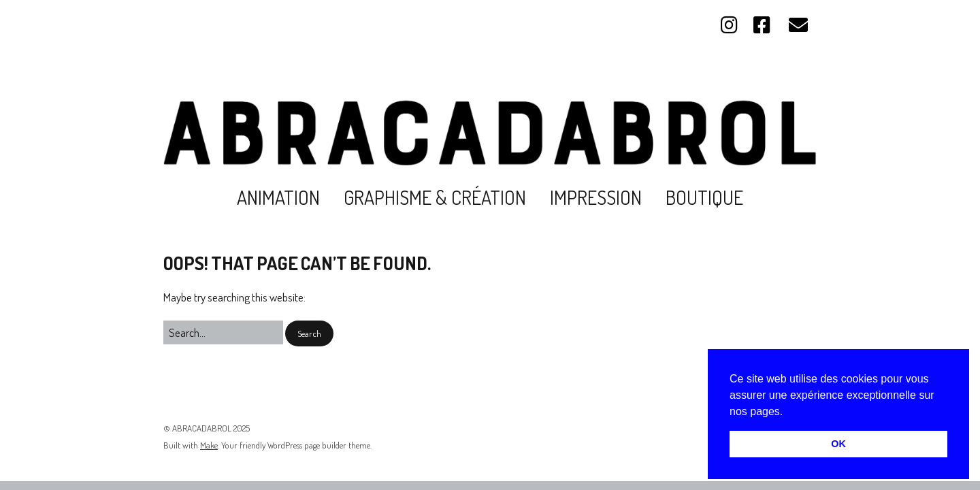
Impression (596, 197)
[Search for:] (223, 333)
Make (209, 445)
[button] (788, 412)
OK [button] (838, 444)
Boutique (704, 197)
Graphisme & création (435, 197)
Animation (278, 197)
